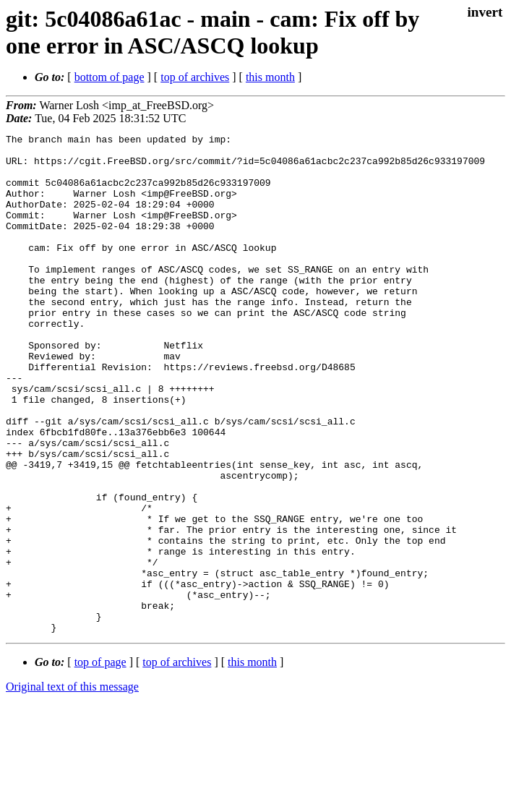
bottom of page (109, 77)
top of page (100, 762)
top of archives (195, 77)
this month (270, 77)
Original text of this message (72, 786)
